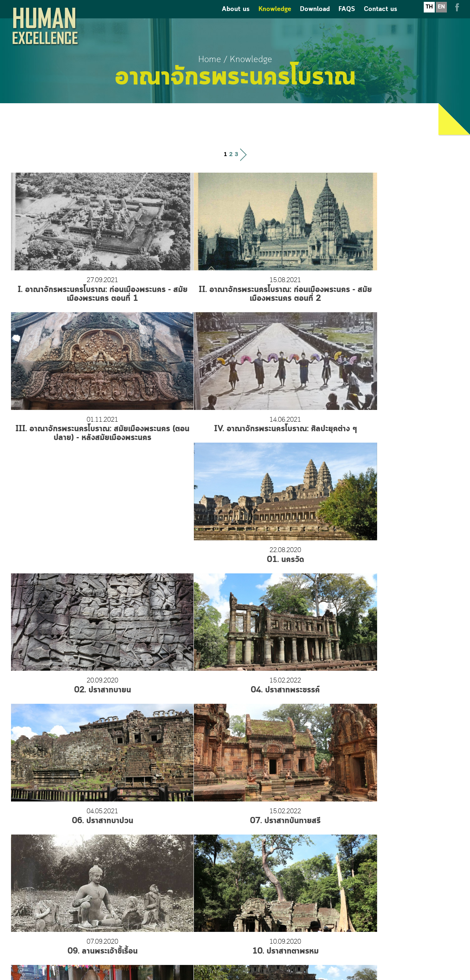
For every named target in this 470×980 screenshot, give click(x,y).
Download (315, 19)
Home (210, 60)
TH (429, 16)
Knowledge (275, 19)
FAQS (347, 19)
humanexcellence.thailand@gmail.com (235, 922)
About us (236, 19)
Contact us (381, 19)
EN (441, 16)
